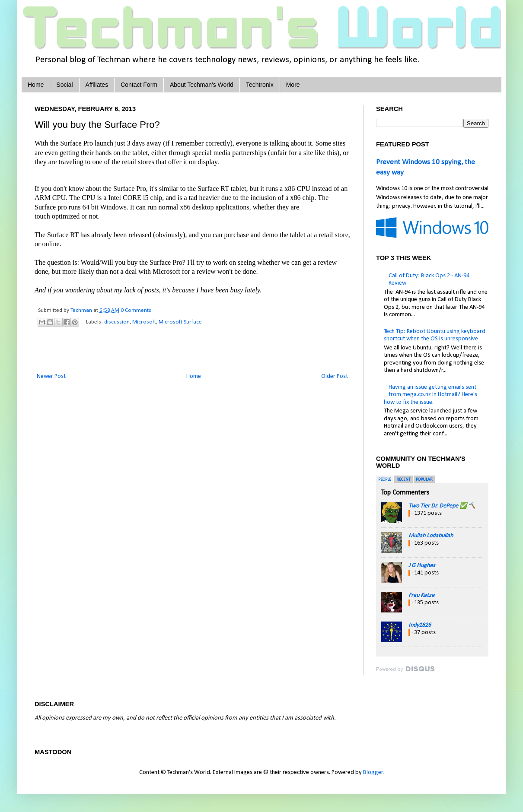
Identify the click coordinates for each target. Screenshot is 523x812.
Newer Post (51, 376)
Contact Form (139, 85)
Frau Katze (421, 595)
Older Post (335, 376)
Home (36, 85)
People (385, 480)
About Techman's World (202, 85)
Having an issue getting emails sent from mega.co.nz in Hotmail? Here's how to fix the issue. (431, 395)
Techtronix (260, 85)
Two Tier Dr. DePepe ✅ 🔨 (442, 506)
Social (64, 85)
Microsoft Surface (180, 322)
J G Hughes (422, 566)
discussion (117, 322)
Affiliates (97, 85)
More (293, 85)
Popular (424, 480)
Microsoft (144, 322)
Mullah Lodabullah (431, 536)
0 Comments (136, 310)
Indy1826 (420, 625)
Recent (403, 480)
